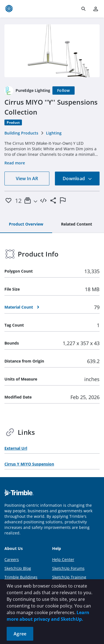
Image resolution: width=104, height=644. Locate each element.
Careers (12, 559)
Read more (15, 163)
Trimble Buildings (21, 577)
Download (77, 179)
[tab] (26, 224)
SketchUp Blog (18, 568)
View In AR (27, 179)
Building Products (21, 133)
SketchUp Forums (68, 568)
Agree (20, 634)
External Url (16, 448)
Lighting (54, 133)
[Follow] (64, 90)
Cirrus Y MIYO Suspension (29, 464)
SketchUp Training (69, 577)
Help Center (63, 559)
